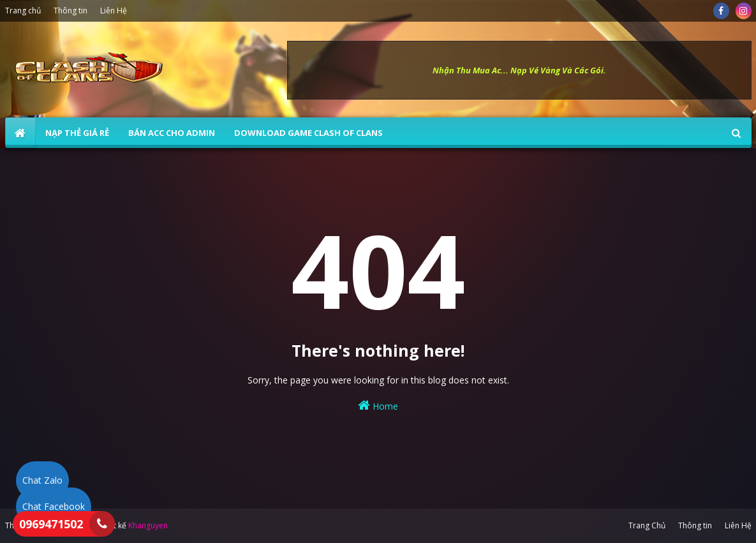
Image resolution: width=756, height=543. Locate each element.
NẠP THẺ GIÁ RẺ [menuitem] (77, 133)
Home (378, 405)
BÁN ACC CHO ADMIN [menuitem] (172, 133)
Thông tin (70, 11)
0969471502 (51, 524)
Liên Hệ (114, 11)
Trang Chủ (647, 525)
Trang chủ (23, 11)
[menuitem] (20, 133)
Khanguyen (148, 525)
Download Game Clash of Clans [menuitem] (308, 133)
